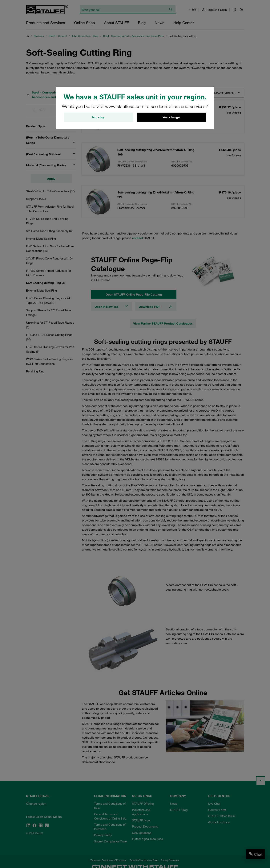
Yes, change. (171, 117)
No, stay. (98, 117)
